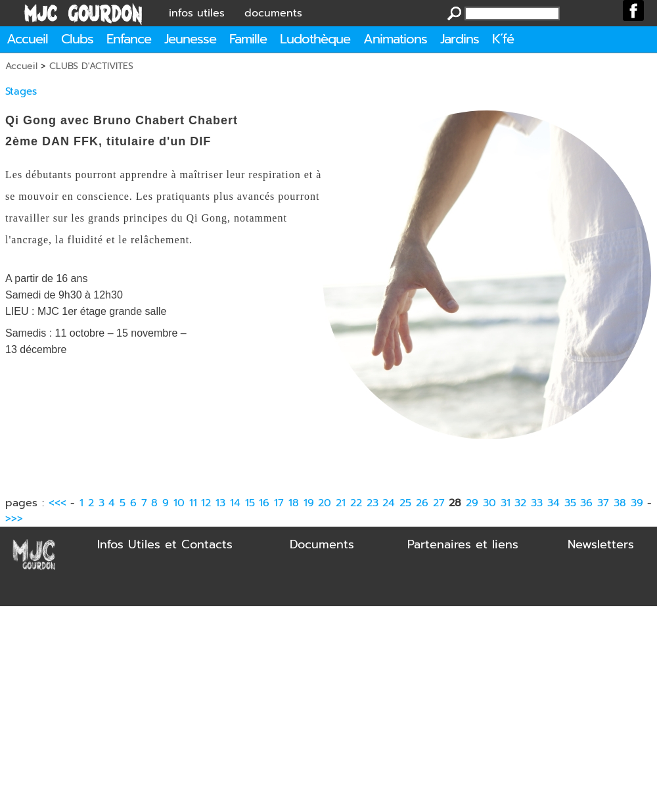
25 (405, 503)
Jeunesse (190, 39)
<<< (57, 503)
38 (620, 503)
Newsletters (601, 544)
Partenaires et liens (463, 544)
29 (472, 503)
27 (439, 503)
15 (250, 503)
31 (506, 503)
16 (264, 503)
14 (235, 503)
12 (206, 503)
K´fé (503, 39)
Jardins (460, 39)
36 (586, 503)
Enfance (129, 39)
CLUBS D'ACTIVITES (91, 66)
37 (603, 503)
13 (220, 503)
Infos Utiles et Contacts (165, 544)
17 (279, 503)
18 (294, 503)
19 (309, 503)
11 (193, 503)
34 (554, 503)
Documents (322, 544)
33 (537, 503)
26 (422, 503)
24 (389, 503)
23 (373, 503)
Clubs (77, 39)
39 (637, 503)
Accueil (27, 39)
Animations (395, 39)
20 (325, 503)
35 (570, 503)
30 (489, 503)
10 (179, 503)
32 (520, 503)
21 (341, 503)
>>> (14, 519)
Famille (248, 39)
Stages (21, 91)
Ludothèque (315, 39)
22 (356, 503)
